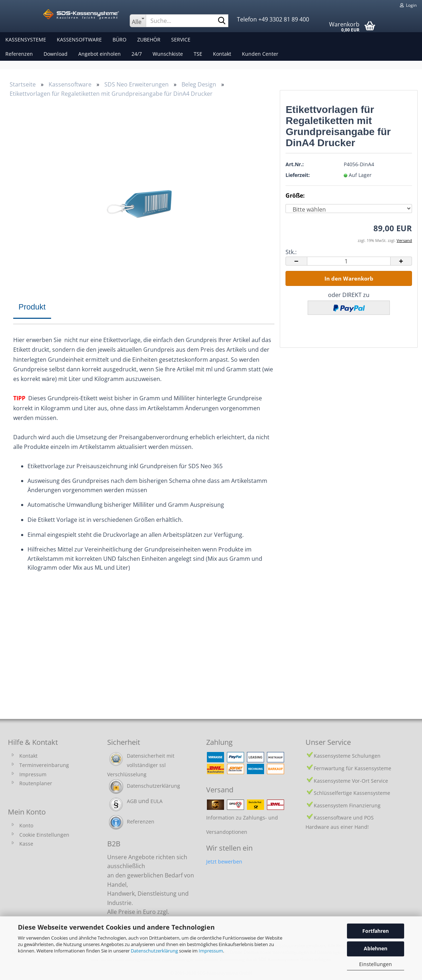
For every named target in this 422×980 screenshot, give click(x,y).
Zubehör (149, 39)
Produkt (32, 307)
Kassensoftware (79, 39)
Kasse (26, 844)
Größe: (295, 195)
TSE (198, 54)
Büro (120, 39)
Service (181, 39)
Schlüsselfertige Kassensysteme (352, 793)
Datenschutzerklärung (154, 951)
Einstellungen (376, 964)
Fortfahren (376, 931)
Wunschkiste (168, 54)
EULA (157, 801)
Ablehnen (376, 948)
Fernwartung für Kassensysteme (353, 768)
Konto (26, 825)
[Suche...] (138, 21)
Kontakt (222, 54)
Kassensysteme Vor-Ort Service (351, 781)
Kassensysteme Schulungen (347, 756)
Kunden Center (260, 54)
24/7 (137, 54)
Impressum (211, 951)
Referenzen (19, 54)
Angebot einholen (100, 54)
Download (56, 54)
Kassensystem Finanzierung (347, 805)
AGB (132, 801)
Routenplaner (36, 783)
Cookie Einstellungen (44, 835)
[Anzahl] (349, 261)
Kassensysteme (26, 39)
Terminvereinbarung (44, 765)
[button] (296, 261)
